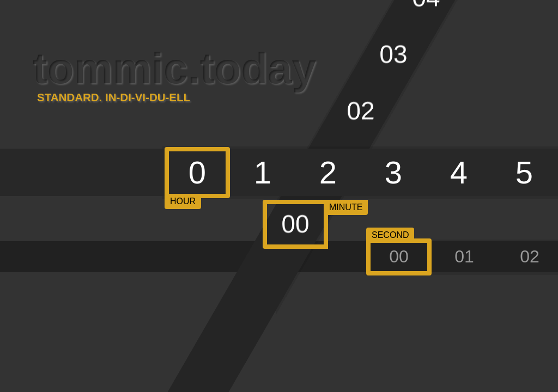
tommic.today (174, 73)
